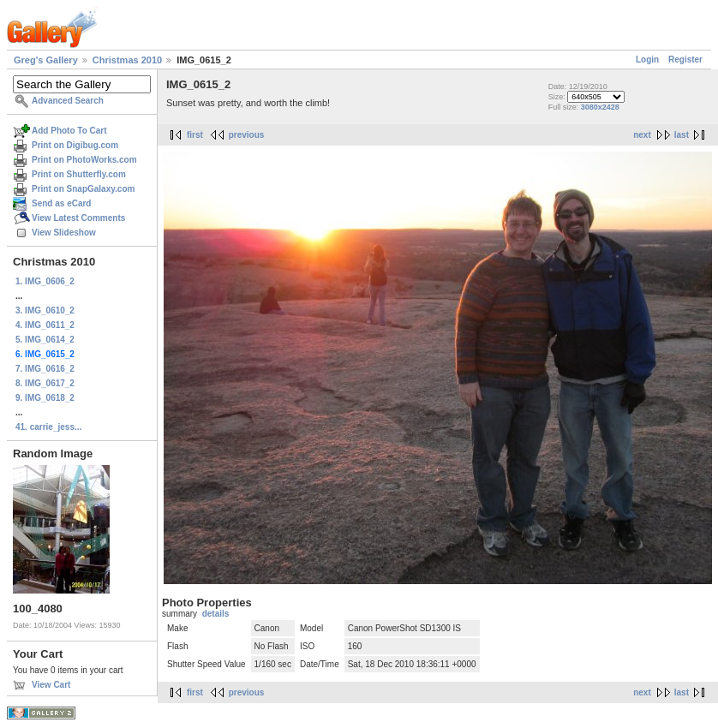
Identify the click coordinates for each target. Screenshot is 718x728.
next (642, 135)
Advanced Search (68, 101)
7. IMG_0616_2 (45, 369)
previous (247, 135)
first (195, 135)
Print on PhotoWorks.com (84, 160)
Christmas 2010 (127, 60)
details (216, 614)
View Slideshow (64, 233)
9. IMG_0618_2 (45, 398)
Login (647, 60)
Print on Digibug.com (75, 145)
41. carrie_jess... (48, 427)
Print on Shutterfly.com (79, 174)
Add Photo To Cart (69, 131)
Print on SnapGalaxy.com (83, 189)
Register (685, 60)
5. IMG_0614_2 (45, 340)
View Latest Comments (78, 218)
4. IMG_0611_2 (45, 325)
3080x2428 (600, 107)
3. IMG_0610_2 (45, 310)
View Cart (51, 685)
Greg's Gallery (46, 60)
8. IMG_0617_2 (45, 383)
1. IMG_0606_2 (45, 281)
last (682, 135)
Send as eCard (61, 203)
